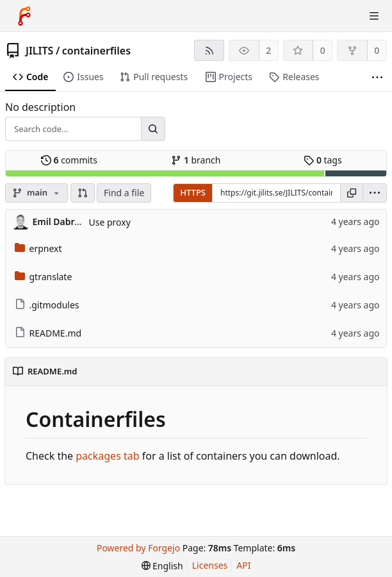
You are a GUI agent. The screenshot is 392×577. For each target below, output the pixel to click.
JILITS (39, 51)
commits (69, 160)
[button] (83, 193)
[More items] (377, 77)
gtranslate (44, 277)
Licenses (210, 565)
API (243, 565)
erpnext (38, 248)
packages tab (107, 456)
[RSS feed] (209, 50)
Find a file (124, 193)
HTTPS (193, 192)
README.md (48, 333)
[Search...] (153, 129)
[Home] (24, 16)
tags (323, 160)
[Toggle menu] (374, 16)
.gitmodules (47, 305)
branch (196, 160)
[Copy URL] (352, 193)
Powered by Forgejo (138, 548)
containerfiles (96, 51)
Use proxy (110, 222)
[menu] (375, 193)
